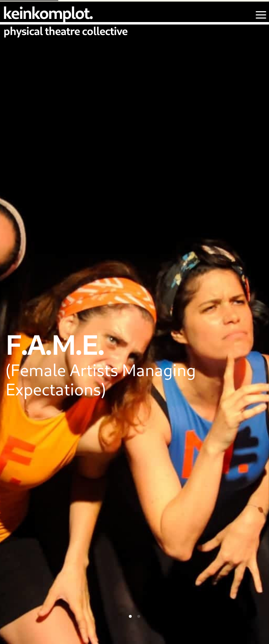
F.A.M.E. (55, 344)
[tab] (130, 616)
